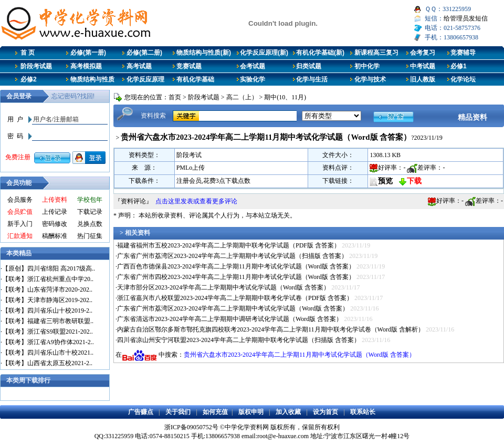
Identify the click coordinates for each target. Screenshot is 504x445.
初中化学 (367, 66)
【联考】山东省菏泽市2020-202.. (47, 289)
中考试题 (423, 66)
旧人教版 (423, 79)
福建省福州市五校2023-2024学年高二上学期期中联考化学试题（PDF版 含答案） (229, 245)
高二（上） (242, 97)
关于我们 (178, 412)
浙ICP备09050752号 (191, 427)
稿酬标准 (55, 236)
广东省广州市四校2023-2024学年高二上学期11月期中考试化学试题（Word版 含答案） (236, 277)
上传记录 (55, 212)
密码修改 (55, 224)
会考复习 (423, 53)
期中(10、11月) (285, 97)
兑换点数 (90, 224)
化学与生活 (312, 79)
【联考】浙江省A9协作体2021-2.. (48, 342)
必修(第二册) (144, 53)
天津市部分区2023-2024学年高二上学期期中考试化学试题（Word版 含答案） (223, 287)
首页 (175, 97)
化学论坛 (463, 79)
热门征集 (90, 236)
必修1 (459, 66)
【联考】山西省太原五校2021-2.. (47, 363)
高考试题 (139, 66)
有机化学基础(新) (320, 53)
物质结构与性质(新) (204, 53)
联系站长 (363, 412)
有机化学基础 (195, 79)
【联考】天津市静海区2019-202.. (47, 300)
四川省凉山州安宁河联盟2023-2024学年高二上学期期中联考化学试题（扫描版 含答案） (239, 340)
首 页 (28, 53)
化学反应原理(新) (264, 53)
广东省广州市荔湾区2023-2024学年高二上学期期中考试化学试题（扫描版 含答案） (232, 256)
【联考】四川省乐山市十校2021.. (48, 353)
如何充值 (215, 412)
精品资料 (472, 117)
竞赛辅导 (463, 53)
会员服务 (20, 200)
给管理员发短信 (466, 18)
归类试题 (309, 66)
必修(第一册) (88, 53)
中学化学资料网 (247, 427)
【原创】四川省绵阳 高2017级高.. (49, 268)
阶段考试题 (36, 66)
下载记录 (90, 212)
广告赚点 (141, 412)
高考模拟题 (86, 66)
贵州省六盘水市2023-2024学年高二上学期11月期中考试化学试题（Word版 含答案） (300, 355)
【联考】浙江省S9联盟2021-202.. (48, 332)
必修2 (29, 79)
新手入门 (20, 224)
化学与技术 (370, 79)
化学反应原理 (145, 79)
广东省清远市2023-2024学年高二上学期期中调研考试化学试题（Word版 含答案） (230, 319)
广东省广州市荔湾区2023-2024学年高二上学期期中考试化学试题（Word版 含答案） (233, 308)
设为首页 (325, 412)
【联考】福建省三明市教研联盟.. (48, 321)
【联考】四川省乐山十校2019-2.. (47, 311)
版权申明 (251, 412)
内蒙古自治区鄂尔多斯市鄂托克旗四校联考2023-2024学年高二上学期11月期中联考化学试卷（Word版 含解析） (271, 329)
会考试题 (253, 66)
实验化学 (253, 79)
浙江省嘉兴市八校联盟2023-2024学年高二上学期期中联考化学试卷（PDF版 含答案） (235, 298)
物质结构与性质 (92, 79)
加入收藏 (288, 412)
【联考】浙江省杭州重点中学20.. (48, 279)
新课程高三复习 (376, 53)
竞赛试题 (189, 66)
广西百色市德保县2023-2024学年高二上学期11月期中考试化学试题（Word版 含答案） (236, 266)
